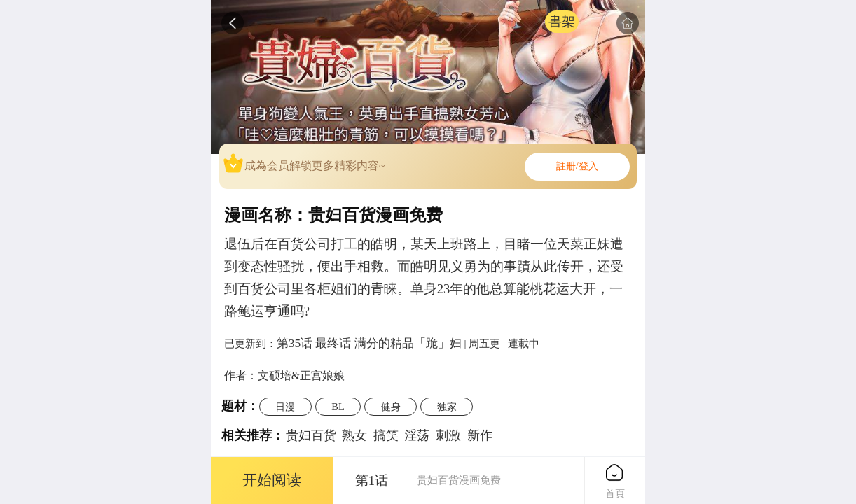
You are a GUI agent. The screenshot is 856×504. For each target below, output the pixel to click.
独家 (447, 407)
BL (338, 407)
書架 (562, 21)
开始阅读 (272, 480)
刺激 (448, 435)
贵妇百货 (311, 435)
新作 (480, 435)
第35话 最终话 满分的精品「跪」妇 (369, 343)
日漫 (285, 407)
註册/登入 (577, 166)
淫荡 (417, 435)
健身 (391, 407)
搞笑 (386, 435)
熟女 (354, 435)
